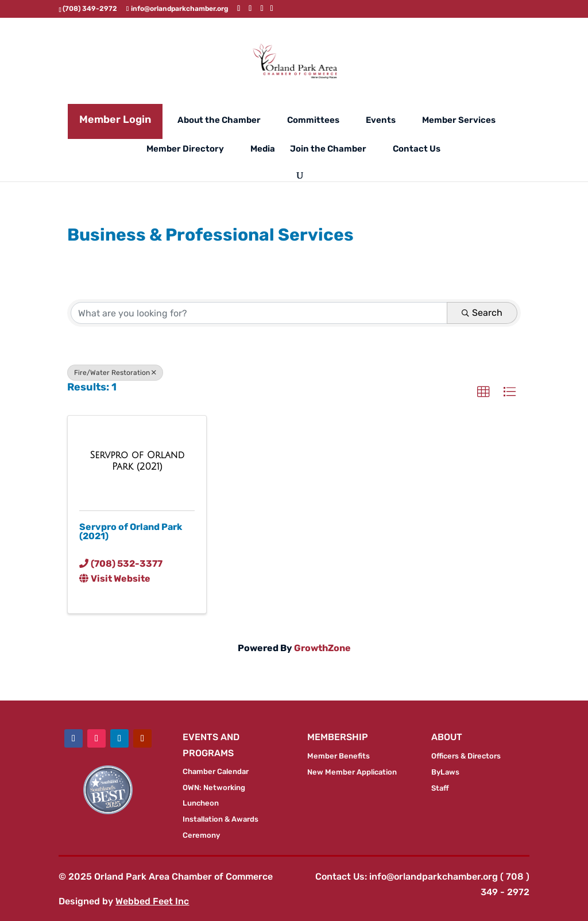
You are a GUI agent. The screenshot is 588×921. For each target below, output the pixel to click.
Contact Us (417, 149)
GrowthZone (322, 648)
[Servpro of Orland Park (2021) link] (137, 461)
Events (381, 121)
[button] (483, 392)
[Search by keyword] (259, 313)
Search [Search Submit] (482, 313)
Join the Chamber (328, 149)
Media (263, 149)
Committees (313, 121)
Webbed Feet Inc (152, 901)
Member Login (115, 119)
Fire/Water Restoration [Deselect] (115, 373)
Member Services (459, 121)
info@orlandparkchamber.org (434, 877)
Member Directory (185, 149)
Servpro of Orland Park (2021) (131, 531)
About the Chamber (219, 121)
